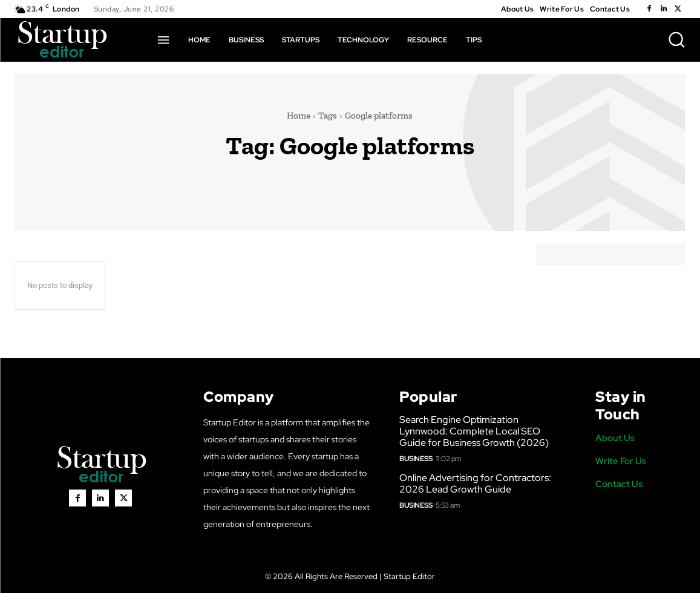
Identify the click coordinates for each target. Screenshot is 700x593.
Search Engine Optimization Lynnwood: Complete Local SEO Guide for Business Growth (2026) (474, 431)
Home (299, 116)
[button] (676, 39)
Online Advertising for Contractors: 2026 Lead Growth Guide (475, 483)
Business (416, 459)
